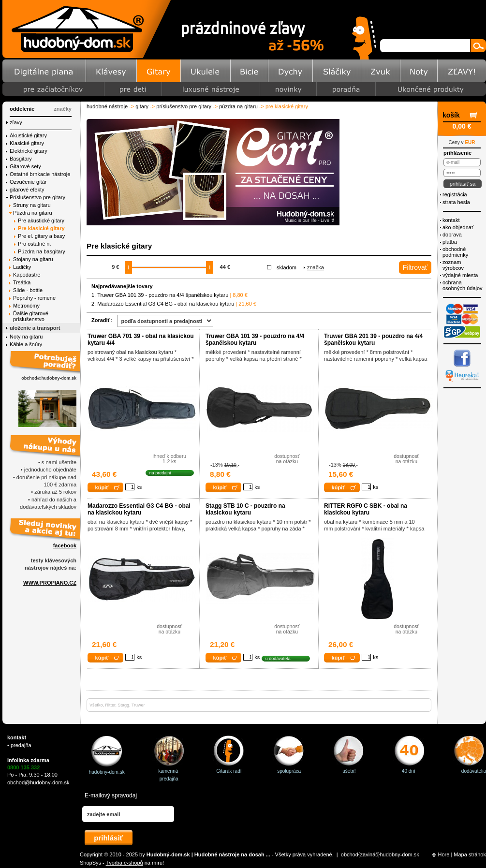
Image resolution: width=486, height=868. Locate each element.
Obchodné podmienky (455, 252)
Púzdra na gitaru (238, 106)
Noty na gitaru (26, 337)
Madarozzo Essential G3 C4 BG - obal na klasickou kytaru (166, 304)
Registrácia (455, 194)
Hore (444, 854)
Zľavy (16, 122)
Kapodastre (27, 275)
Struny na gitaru (32, 205)
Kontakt (451, 220)
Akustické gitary (28, 135)
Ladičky (22, 267)
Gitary (142, 106)
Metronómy (26, 306)
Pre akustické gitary (41, 221)
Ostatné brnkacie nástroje (40, 174)
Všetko (96, 705)
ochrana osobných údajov (463, 285)
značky (63, 109)
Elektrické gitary (29, 151)
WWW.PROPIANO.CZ (50, 583)
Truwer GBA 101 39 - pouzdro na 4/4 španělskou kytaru (163, 295)
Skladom (287, 267)
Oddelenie (22, 109)
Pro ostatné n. (35, 244)
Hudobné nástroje (107, 106)
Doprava (452, 235)
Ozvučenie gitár (28, 182)
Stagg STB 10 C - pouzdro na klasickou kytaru (245, 509)
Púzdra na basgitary (42, 251)
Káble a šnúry (26, 344)
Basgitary (21, 159)
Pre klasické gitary (41, 228)
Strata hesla (456, 202)
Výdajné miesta (460, 275)
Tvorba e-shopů (125, 863)
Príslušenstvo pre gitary (184, 106)
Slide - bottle (28, 290)
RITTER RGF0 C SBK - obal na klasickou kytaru (366, 509)
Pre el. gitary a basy (41, 236)
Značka (316, 267)
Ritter (110, 705)
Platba (450, 242)
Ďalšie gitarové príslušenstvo (31, 316)
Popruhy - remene (34, 298)
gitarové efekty (27, 190)
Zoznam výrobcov (453, 265)
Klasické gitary (27, 143)
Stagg (124, 705)
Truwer (138, 705)
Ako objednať (458, 227)
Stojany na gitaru (33, 259)
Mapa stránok (470, 854)
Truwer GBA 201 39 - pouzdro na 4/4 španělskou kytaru (373, 339)
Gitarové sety (25, 166)
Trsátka (22, 282)
